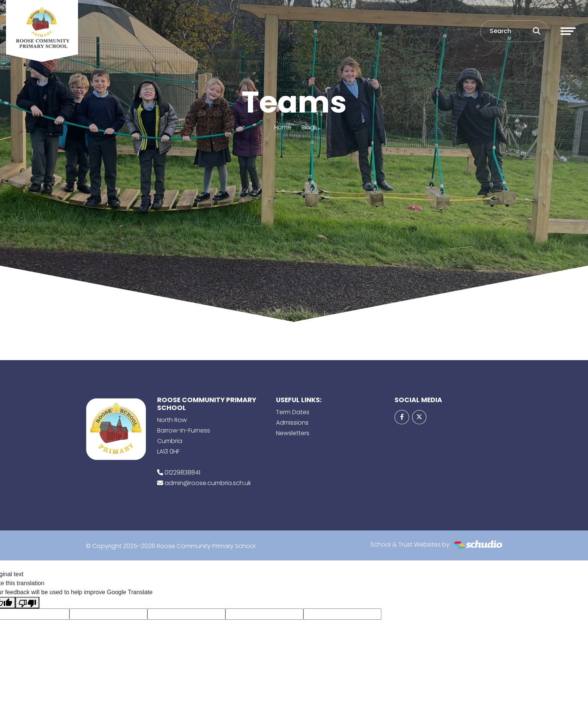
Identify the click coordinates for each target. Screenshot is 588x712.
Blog (308, 127)
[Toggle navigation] (568, 31)
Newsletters (293, 433)
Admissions (292, 423)
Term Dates (293, 412)
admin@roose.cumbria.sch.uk (208, 483)
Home (283, 127)
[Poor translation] (27, 603)
